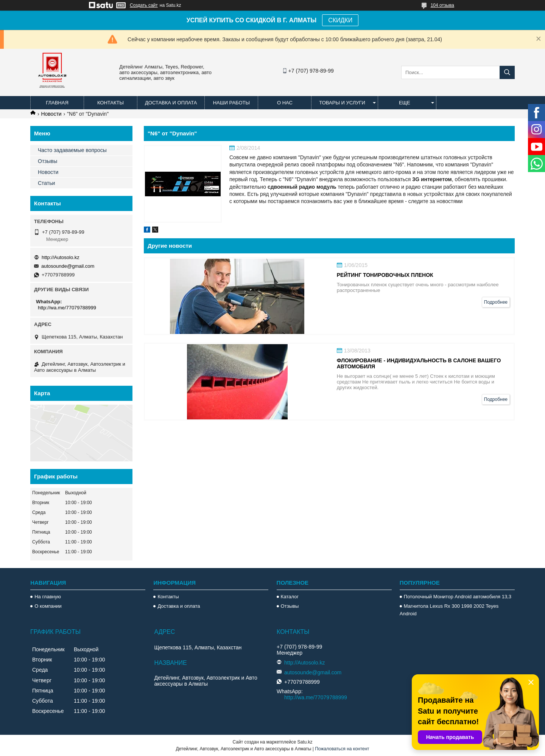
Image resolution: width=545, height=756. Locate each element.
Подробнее (496, 302)
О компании (48, 606)
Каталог (290, 597)
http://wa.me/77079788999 (67, 308)
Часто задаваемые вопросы (72, 150)
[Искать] (507, 72)
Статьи (46, 183)
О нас (285, 103)
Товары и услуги (342, 103)
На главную (48, 597)
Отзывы (47, 161)
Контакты (111, 103)
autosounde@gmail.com (68, 266)
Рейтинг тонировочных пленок (385, 275)
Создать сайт (144, 5)
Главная (57, 103)
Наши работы (231, 103)
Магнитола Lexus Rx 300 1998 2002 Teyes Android (449, 610)
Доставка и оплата (171, 103)
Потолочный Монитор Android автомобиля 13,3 (458, 597)
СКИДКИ (340, 20)
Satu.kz (305, 742)
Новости (51, 114)
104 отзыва (442, 5)
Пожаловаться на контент (342, 749)
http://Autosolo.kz (61, 257)
